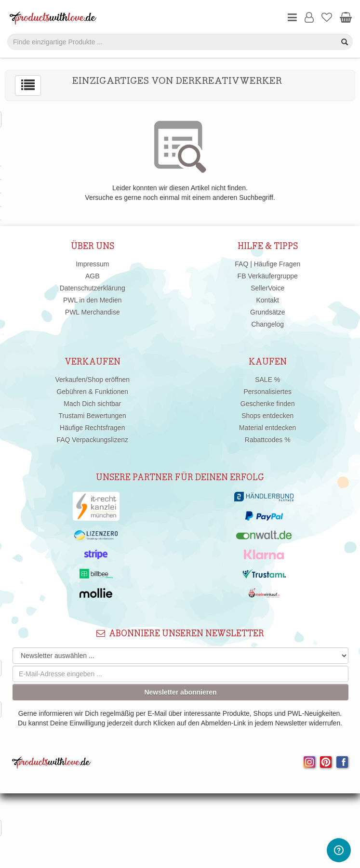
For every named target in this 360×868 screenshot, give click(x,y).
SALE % (267, 380)
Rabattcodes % (268, 440)
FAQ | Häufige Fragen (267, 264)
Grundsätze (267, 312)
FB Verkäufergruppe (268, 276)
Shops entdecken (267, 416)
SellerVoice (267, 288)
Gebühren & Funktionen (92, 392)
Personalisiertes (267, 392)
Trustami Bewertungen (93, 416)
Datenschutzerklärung (93, 288)
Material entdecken (267, 428)
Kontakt (268, 300)
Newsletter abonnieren (180, 692)
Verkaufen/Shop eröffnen (92, 380)
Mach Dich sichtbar (92, 404)
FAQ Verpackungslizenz (92, 440)
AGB (93, 276)
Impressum (92, 264)
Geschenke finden (268, 404)
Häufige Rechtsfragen (92, 428)
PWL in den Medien (93, 300)
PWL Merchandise (93, 312)
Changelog (267, 324)
